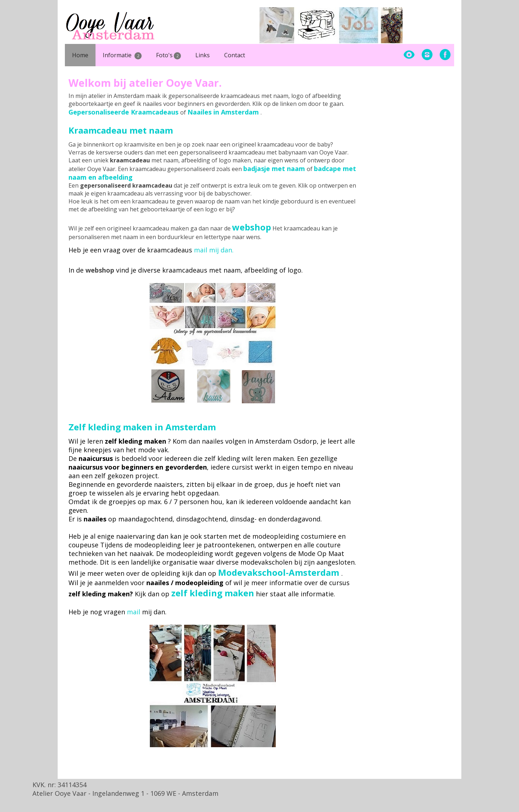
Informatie (122, 55)
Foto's (169, 55)
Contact (235, 55)
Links (203, 55)
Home (80, 55)
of (279, 169)
